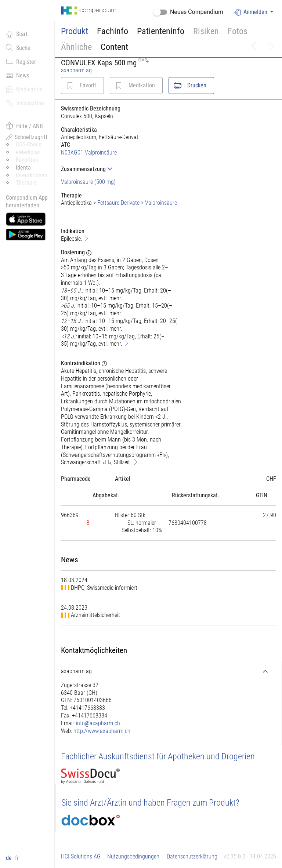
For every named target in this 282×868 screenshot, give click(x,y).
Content (114, 47)
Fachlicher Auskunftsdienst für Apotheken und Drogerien (158, 756)
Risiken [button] (206, 31)
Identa (23, 168)
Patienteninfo (161, 31)
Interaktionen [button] (32, 175)
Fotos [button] (238, 31)
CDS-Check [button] (28, 144)
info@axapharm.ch (98, 723)
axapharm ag (76, 70)
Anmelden (251, 12)
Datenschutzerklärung (192, 856)
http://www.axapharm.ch (102, 731)
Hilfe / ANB (24, 126)
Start (17, 34)
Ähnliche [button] (76, 47)
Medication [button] (24, 89)
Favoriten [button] (27, 160)
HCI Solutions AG (81, 856)
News (17, 75)
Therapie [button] (26, 183)
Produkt (75, 31)
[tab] (121, 169)
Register (21, 62)
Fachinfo (113, 31)
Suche (18, 48)
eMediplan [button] (28, 152)
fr (17, 858)
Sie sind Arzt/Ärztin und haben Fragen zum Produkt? (150, 803)
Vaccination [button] (25, 103)
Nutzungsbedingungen (133, 856)
